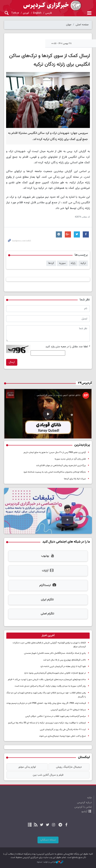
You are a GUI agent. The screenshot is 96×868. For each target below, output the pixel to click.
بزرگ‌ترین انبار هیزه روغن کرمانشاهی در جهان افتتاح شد (61, 466)
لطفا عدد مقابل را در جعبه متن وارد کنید (68, 347)
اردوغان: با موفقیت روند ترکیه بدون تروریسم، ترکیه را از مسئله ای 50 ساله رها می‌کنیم (47, 723)
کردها (51, 263)
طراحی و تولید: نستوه (50, 862)
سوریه (62, 263)
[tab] (48, 636)
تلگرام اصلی (47, 614)
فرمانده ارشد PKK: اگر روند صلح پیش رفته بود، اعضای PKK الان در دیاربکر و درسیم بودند (46, 703)
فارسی (49, 13)
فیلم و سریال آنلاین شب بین (48, 775)
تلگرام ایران (47, 600)
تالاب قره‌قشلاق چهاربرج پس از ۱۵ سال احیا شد (65, 660)
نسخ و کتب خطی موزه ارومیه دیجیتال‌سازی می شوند (62, 736)
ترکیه (83, 263)
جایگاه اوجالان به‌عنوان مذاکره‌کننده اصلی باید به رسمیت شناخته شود (55, 472)
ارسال (12, 362)
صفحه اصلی (82, 25)
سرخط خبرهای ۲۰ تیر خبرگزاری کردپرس (68, 710)
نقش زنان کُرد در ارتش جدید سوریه (70, 459)
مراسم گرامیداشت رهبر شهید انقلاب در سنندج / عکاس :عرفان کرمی (56, 716)
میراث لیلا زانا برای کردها (75, 479)
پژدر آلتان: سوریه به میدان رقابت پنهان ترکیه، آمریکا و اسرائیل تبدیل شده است (50, 686)
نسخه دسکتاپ (48, 840)
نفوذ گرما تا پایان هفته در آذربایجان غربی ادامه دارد (63, 667)
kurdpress (48, 6)
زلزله (73, 263)
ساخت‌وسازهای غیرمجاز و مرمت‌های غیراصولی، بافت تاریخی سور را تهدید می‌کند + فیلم (47, 680)
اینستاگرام (48, 585)
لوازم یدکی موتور (27, 767)
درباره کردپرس (84, 803)
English (37, 13)
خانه (89, 798)
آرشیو (84, 811)
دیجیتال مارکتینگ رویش (69, 767)
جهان (69, 25)
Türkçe (15, 13)
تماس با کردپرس (83, 807)
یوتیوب (48, 556)
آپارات (48, 571)
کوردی (26, 13)
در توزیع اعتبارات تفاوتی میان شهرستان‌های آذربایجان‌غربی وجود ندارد (55, 673)
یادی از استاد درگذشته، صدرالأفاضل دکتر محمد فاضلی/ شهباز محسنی (55, 653)
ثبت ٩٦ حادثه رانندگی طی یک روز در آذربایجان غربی (63, 730)
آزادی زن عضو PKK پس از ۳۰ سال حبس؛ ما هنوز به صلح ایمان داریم (55, 452)
